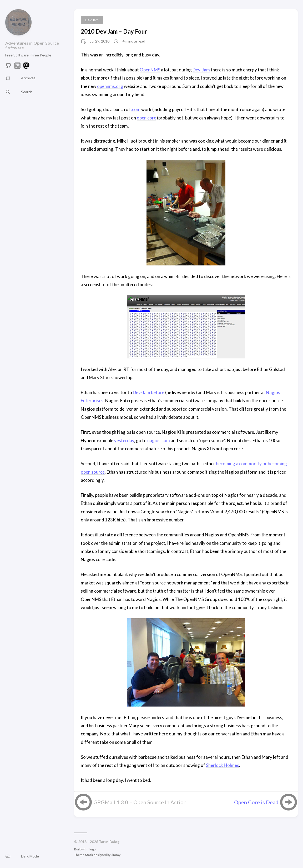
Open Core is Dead (256, 802)
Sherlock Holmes (223, 765)
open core (147, 118)
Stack (89, 855)
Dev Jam (92, 20)
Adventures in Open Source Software (32, 45)
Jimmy (116, 855)
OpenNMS (150, 70)
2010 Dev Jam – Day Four (114, 31)
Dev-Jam (201, 70)
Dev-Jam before (149, 392)
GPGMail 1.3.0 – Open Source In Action (140, 802)
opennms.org (110, 86)
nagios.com (159, 440)
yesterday (124, 440)
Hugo (92, 849)
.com (136, 109)
